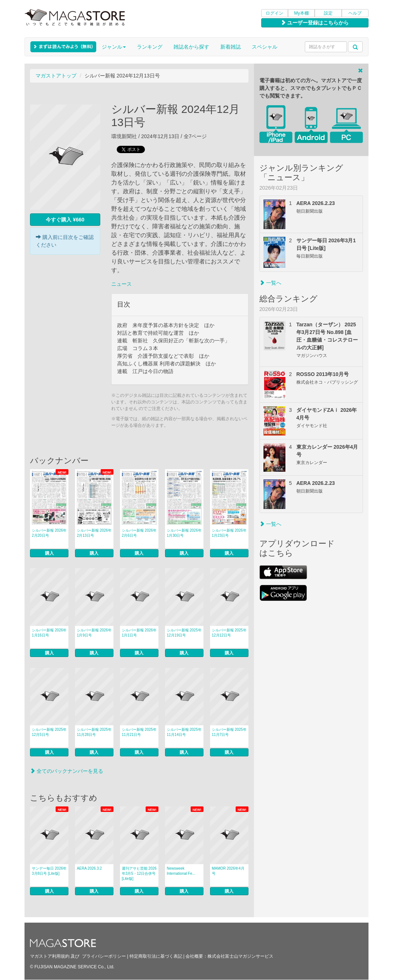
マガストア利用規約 (50, 956)
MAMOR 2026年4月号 (228, 871)
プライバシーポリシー (104, 956)
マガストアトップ (56, 76)
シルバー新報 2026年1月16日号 (49, 633)
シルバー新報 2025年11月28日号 (94, 732)
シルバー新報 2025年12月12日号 (229, 633)
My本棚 (302, 13)
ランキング (150, 47)
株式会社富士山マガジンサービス (240, 956)
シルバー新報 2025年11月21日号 (139, 732)
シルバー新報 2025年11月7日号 (229, 732)
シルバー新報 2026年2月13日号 (94, 533)
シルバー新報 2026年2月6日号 (139, 533)
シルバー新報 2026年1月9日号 (94, 633)
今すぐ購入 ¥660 (65, 220)
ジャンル (114, 47)
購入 (49, 553)
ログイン (274, 13)
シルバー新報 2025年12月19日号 (184, 633)
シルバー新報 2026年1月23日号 (229, 533)
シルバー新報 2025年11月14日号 (184, 732)
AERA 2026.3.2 (89, 868)
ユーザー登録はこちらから (315, 23)
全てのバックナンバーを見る (67, 771)
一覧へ (270, 283)
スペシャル (265, 47)
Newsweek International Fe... (181, 871)
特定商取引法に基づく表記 (156, 956)
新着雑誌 (231, 47)
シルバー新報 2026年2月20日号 (49, 533)
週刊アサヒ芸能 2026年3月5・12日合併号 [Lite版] (139, 873)
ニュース (121, 284)
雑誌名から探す (191, 47)
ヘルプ (355, 13)
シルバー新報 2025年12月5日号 (49, 732)
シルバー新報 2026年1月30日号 (184, 533)
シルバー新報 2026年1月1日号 (139, 633)
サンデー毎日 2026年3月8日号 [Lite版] (49, 871)
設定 (328, 13)
